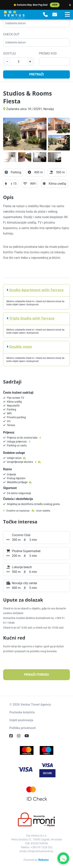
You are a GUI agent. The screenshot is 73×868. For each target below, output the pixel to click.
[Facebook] (13, 736)
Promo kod (48, 53)
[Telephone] (45, 15)
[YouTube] (28, 736)
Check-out (11, 34)
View (55, 5)
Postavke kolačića (22, 712)
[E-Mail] (55, 15)
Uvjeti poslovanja (21, 720)
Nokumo (44, 860)
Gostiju (9, 53)
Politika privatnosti (22, 728)
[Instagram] (20, 736)
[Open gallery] (25, 134)
